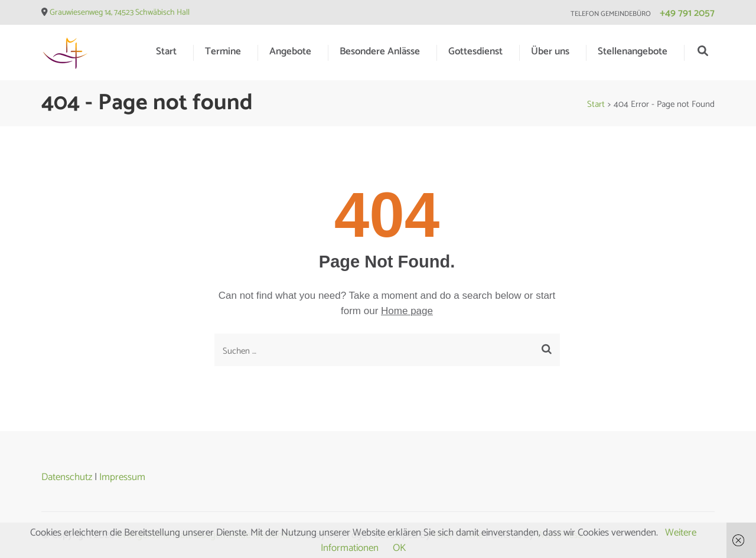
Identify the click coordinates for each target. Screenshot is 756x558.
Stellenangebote (633, 51)
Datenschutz (67, 477)
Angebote (290, 51)
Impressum (122, 477)
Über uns (550, 51)
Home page (407, 311)
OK (399, 548)
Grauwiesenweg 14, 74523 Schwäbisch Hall (120, 13)
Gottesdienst (475, 51)
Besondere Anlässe (380, 51)
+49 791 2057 (687, 13)
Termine (223, 51)
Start (166, 51)
